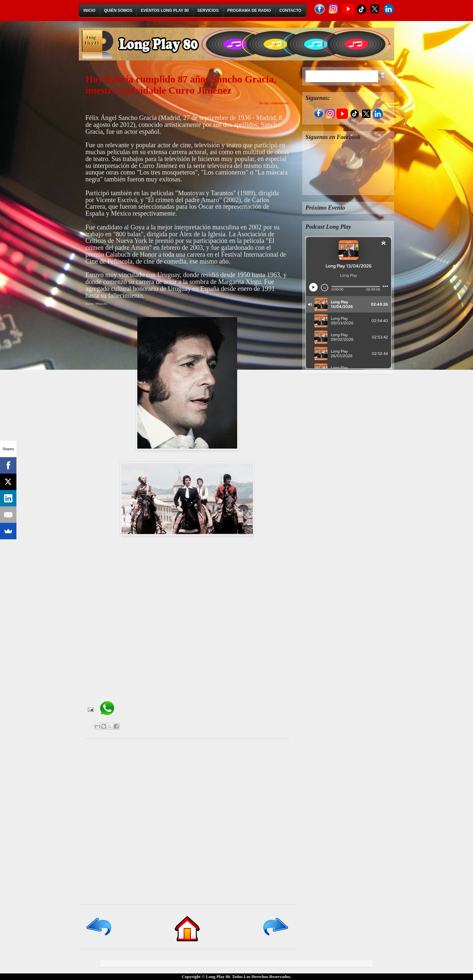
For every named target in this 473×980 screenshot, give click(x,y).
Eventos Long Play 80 (165, 11)
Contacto (291, 11)
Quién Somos (118, 11)
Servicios (208, 11)
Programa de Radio (249, 11)
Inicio (90, 11)
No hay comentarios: (274, 103)
